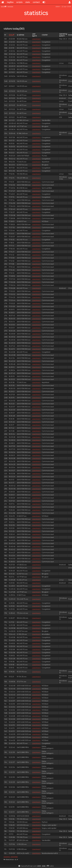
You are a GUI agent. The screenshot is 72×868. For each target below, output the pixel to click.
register (10, 6)
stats (28, 2)
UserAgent (36, 39)
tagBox (10, 2)
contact (36, 2)
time (12, 35)
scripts (19, 2)
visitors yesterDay (11, 857)
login (3, 6)
